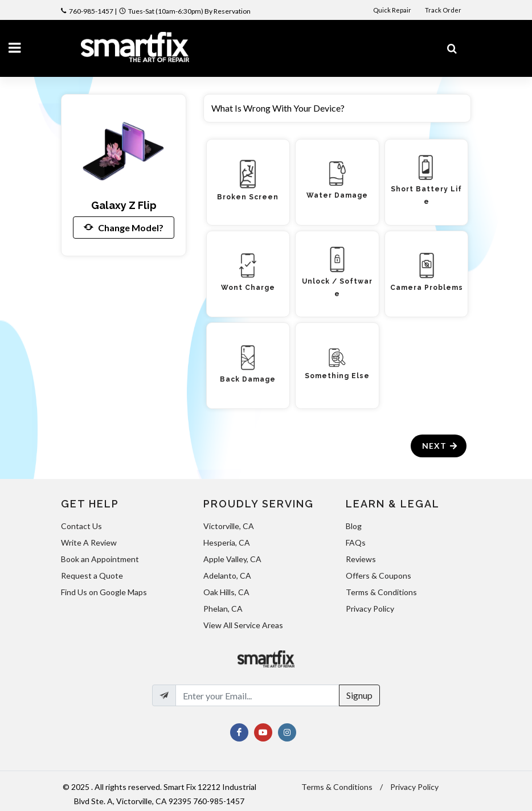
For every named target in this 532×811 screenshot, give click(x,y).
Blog (354, 526)
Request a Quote (92, 576)
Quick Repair (392, 10)
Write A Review (89, 542)
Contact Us (81, 526)
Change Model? (124, 227)
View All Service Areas (243, 625)
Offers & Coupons (378, 576)
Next (440, 446)
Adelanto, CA (227, 576)
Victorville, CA (229, 526)
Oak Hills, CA (226, 592)
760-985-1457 (91, 11)
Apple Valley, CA (232, 559)
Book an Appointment (100, 559)
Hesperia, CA (227, 542)
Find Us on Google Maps (104, 592)
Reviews (361, 559)
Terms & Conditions (381, 592)
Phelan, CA (223, 609)
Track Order (444, 10)
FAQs (356, 542)
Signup (359, 695)
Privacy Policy (370, 609)
